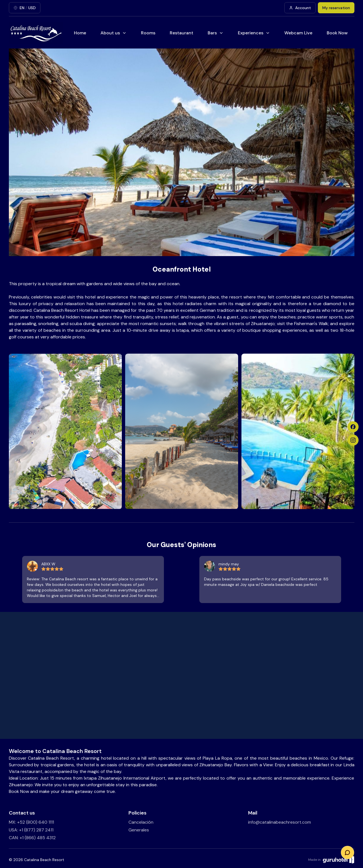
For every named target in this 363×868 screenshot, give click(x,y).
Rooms (148, 33)
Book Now (337, 33)
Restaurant (181, 33)
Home (80, 33)
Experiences (254, 33)
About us (114, 33)
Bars (216, 33)
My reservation (336, 8)
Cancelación (141, 822)
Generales (139, 830)
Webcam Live (298, 33)
